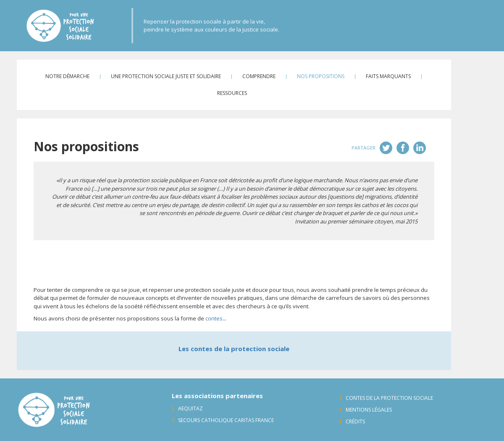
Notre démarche (67, 76)
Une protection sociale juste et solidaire (166, 76)
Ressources (232, 93)
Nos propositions (321, 76)
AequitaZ (190, 408)
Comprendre (259, 76)
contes (214, 318)
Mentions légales (369, 410)
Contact (480, 72)
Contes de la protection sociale (389, 398)
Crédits (355, 421)
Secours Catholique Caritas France (226, 420)
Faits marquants (388, 76)
